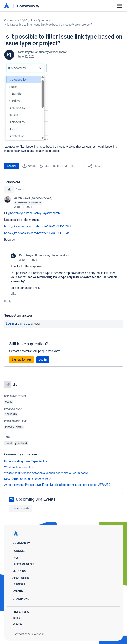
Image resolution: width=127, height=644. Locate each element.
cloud (9, 443)
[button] (26, 101)
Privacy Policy (21, 612)
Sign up (23, 324)
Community (28, 6)
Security (17, 624)
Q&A (25, 20)
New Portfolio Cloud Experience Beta (28, 479)
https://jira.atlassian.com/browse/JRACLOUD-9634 (37, 233)
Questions (44, 20)
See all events (20, 508)
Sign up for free (22, 359)
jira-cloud (21, 443)
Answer (12, 166)
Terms (16, 618)
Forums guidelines (23, 564)
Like (13, 294)
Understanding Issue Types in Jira (26, 461)
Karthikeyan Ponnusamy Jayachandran (42, 52)
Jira (33, 20)
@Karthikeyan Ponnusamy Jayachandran (34, 213)
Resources (19, 584)
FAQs (15, 558)
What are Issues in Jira (19, 467)
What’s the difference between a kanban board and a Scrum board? (47, 473)
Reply (8, 301)
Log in (10, 324)
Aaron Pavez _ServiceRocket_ (33, 198)
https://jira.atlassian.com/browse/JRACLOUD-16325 (38, 226)
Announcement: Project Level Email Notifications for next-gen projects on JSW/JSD (57, 485)
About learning (21, 578)
